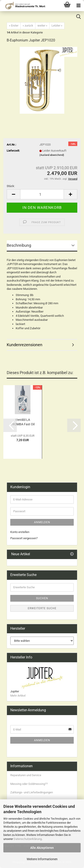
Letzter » (57, 26)
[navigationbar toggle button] (78, 6)
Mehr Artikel (18, 696)
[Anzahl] (42, 194)
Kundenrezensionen (25, 345)
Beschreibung (19, 245)
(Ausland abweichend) (52, 155)
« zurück (28, 26)
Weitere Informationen (42, 859)
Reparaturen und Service (26, 775)
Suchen (42, 598)
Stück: (11, 186)
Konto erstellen (20, 532)
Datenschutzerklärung (28, 839)
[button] (13, 194)
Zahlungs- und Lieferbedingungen (32, 792)
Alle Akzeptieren (42, 848)
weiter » (42, 26)
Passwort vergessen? (24, 538)
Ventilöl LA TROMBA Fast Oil (23, 422)
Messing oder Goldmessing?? (29, 784)
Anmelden (42, 522)
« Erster (14, 26)
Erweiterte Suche (42, 608)
